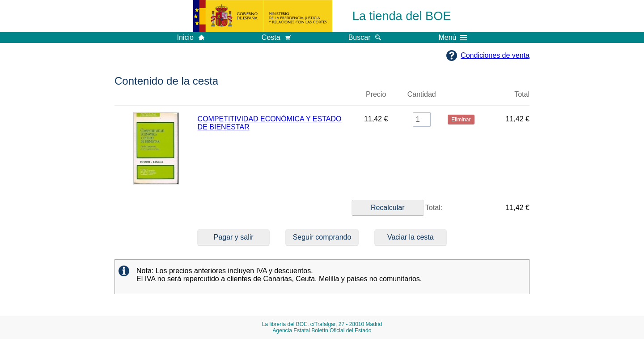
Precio (376, 94)
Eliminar (461, 98)
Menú (453, 38)
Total (522, 94)
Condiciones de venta (495, 55)
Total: (397, 208)
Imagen (156, 98)
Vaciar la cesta (411, 237)
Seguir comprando (322, 237)
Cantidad (422, 94)
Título (274, 98)
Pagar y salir (234, 237)
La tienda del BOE (402, 16)
